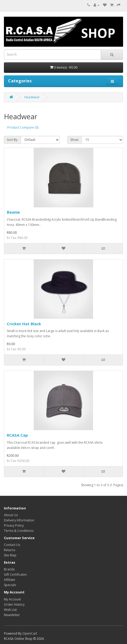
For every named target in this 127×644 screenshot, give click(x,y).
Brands (9, 569)
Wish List (10, 610)
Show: (75, 140)
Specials (10, 585)
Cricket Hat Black (24, 324)
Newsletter (12, 615)
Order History (14, 604)
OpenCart (30, 633)
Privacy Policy (14, 525)
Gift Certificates (15, 574)
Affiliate (10, 580)
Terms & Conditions (19, 531)
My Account (12, 599)
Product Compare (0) (23, 127)
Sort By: (12, 140)
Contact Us (12, 545)
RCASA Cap (17, 435)
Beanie (13, 212)
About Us (11, 515)
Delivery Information (19, 520)
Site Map (10, 555)
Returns (10, 550)
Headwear (32, 97)
